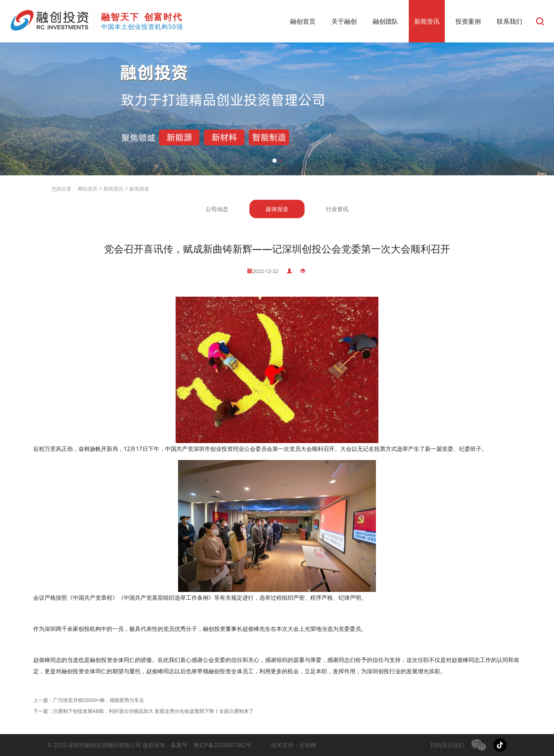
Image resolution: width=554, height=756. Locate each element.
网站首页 (88, 189)
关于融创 (344, 21)
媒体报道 (138, 189)
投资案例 (468, 21)
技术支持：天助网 (294, 745)
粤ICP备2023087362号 (222, 745)
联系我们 (509, 21)
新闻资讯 (427, 21)
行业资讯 (337, 209)
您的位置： (64, 189)
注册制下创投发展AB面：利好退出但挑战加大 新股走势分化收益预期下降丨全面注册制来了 (153, 711)
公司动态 (217, 209)
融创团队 (385, 21)
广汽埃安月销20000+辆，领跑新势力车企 (99, 700)
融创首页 (303, 21)
